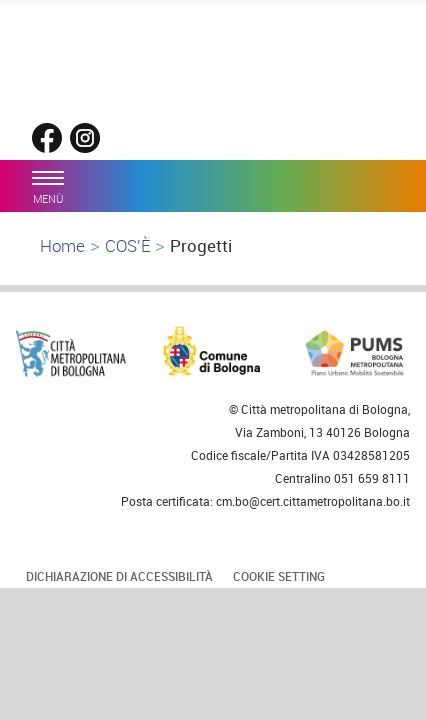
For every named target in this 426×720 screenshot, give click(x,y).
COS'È (127, 245)
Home (62, 245)
